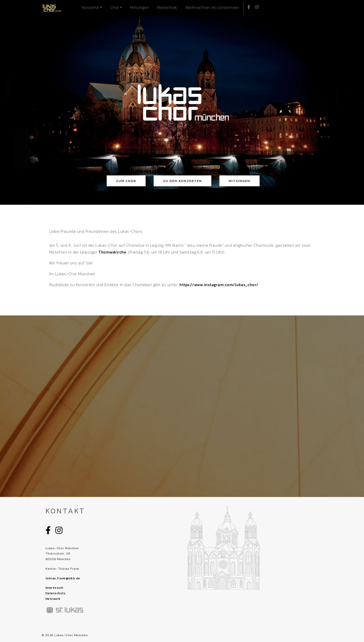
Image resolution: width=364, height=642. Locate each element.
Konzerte (91, 7)
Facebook (247, 7)
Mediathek (167, 7)
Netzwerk (53, 599)
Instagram (255, 7)
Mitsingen (140, 7)
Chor (115, 7)
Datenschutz (55, 593)
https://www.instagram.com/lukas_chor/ (219, 285)
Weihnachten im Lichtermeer (212, 7)
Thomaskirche (112, 252)
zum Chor (126, 181)
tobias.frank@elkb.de (63, 578)
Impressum (54, 588)
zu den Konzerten (183, 181)
